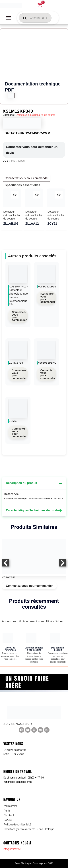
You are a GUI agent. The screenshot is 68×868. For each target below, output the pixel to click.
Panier (7, 811)
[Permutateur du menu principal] (9, 18)
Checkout (9, 815)
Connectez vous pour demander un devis (32, 150)
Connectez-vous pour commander (19, 316)
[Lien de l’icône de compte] (58, 5)
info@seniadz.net (12, 849)
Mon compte (11, 806)
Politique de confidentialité (17, 825)
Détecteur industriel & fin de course (36, 115)
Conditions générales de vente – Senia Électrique (29, 829)
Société (8, 820)
